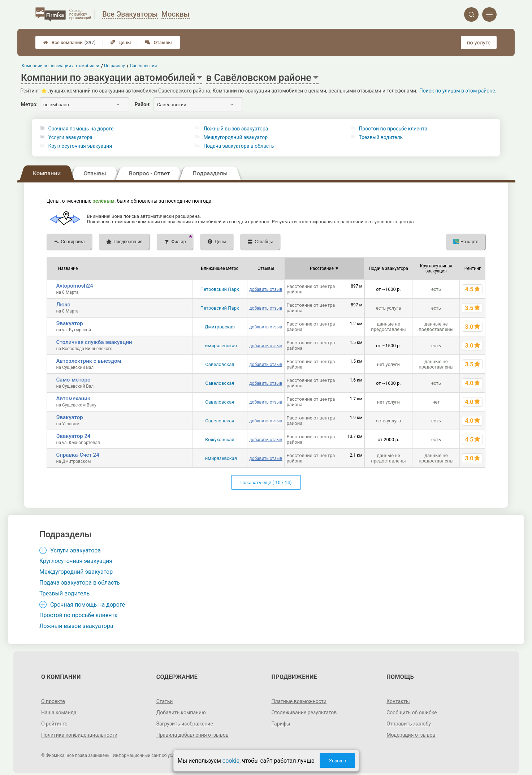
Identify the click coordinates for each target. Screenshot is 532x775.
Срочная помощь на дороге (81, 129)
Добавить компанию (181, 712)
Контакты (398, 701)
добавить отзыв (266, 289)
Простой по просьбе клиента (393, 129)
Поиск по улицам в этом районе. (458, 91)
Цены (121, 42)
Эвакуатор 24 (73, 436)
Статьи (165, 701)
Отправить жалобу (409, 724)
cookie (231, 761)
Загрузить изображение (185, 724)
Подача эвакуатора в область (239, 146)
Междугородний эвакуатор (235, 137)
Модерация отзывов (411, 735)
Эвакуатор (70, 323)
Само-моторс (73, 380)
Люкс (63, 305)
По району (114, 66)
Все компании (70, 42)
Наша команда (59, 712)
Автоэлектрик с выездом (89, 361)
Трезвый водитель (381, 137)
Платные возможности (299, 701)
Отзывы (158, 42)
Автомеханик (73, 399)
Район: (143, 104)
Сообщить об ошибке (412, 712)
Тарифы (281, 724)
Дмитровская (220, 327)
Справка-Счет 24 (78, 455)
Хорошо (337, 761)
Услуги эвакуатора (70, 137)
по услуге (479, 43)
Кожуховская (220, 440)
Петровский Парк (220, 289)
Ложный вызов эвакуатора (236, 129)
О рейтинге (54, 724)
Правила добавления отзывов (193, 735)
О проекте (53, 701)
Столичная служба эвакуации (94, 342)
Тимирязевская (220, 346)
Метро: (29, 104)
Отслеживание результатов (304, 712)
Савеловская (220, 364)
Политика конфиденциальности (79, 735)
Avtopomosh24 (75, 286)
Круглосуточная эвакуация (80, 146)
